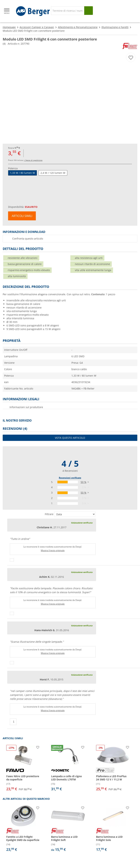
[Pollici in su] (12, 560)
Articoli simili (22, 216)
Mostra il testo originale (53, 550)
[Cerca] (68, 11)
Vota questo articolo (70, 438)
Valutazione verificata (82, 523)
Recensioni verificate (70, 478)
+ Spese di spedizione (33, 160)
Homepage (9, 27)
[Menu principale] (7, 11)
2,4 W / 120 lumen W (53, 173)
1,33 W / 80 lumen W (22, 173)
